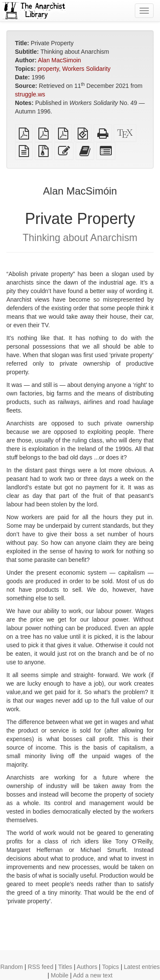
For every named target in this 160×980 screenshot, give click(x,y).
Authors (87, 967)
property (48, 69)
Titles (65, 967)
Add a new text (93, 975)
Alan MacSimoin (60, 60)
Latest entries (142, 967)
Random (12, 967)
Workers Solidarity (86, 69)
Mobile (60, 975)
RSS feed (41, 967)
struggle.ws (30, 94)
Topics (111, 967)
